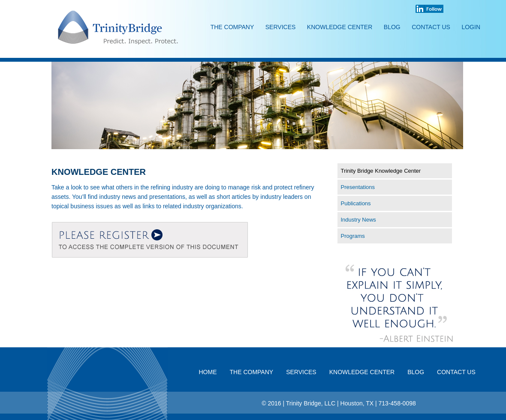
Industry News (358, 220)
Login (471, 27)
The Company (232, 27)
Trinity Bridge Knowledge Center (381, 171)
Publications (356, 203)
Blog (392, 27)
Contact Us (431, 27)
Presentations (358, 187)
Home (208, 372)
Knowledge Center (340, 27)
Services (281, 27)
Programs (353, 236)
